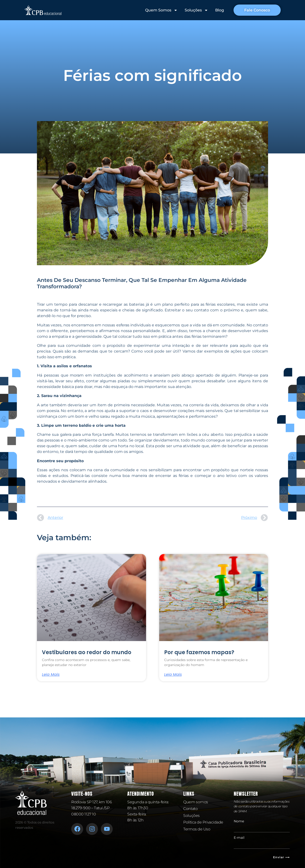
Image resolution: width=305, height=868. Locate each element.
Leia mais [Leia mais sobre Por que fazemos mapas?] (173, 675)
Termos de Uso (197, 829)
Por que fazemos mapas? (199, 652)
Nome (239, 821)
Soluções (196, 10)
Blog (220, 10)
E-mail (239, 838)
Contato (190, 809)
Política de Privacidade (203, 822)
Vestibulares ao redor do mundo (87, 652)
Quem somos (196, 802)
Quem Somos (161, 10)
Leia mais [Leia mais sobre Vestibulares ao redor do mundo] (51, 675)
